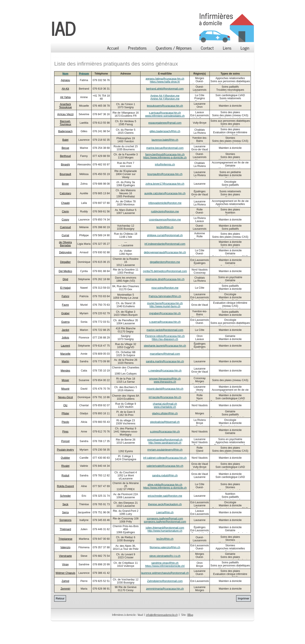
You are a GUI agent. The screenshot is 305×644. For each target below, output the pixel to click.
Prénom (84, 74)
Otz (65, 405)
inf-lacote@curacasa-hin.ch (165, 397)
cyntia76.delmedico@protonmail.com (165, 271)
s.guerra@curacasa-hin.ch (165, 322)
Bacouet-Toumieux (65, 123)
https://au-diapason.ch (165, 339)
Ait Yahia (65, 97)
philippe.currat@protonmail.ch (165, 235)
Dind (65, 279)
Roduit (65, 476)
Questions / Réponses (174, 48)
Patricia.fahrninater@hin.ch (165, 296)
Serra (65, 512)
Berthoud (65, 156)
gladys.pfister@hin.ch (165, 413)
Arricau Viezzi (65, 114)
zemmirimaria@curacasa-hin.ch (165, 589)
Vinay (65, 564)
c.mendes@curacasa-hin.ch (165, 371)
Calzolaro (65, 193)
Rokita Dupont (65, 486)
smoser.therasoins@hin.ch (165, 379)
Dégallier (65, 262)
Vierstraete (65, 556)
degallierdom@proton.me (165, 262)
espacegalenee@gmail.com (165, 123)
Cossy (65, 220)
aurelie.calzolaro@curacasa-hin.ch (165, 193)
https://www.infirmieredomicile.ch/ (165, 566)
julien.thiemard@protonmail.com (165, 528)
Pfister (65, 413)
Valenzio (65, 547)
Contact (207, 48)
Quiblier (65, 458)
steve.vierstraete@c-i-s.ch (165, 556)
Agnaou (65, 80)
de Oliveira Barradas (65, 244)
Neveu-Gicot (65, 397)
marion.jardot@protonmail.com (165, 330)
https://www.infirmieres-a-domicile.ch (165, 158)
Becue (65, 148)
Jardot (65, 330)
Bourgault (65, 174)
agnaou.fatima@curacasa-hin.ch (165, 79)
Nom (65, 74)
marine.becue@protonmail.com (165, 148)
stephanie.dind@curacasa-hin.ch (165, 279)
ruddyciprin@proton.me (165, 212)
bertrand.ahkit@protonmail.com (165, 89)
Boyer (65, 184)
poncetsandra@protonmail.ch (165, 440)
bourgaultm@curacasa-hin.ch (165, 174)
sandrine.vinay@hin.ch (165, 563)
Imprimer (243, 598)
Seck (65, 504)
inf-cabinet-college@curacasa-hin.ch (165, 458)
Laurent (65, 346)
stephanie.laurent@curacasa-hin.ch (165, 346)
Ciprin (65, 212)
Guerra (65, 322)
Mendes (65, 371)
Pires (65, 432)
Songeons (65, 520)
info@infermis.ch (165, 165)
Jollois (65, 338)
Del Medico (65, 271)
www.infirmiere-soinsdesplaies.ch (165, 116)
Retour (60, 598)
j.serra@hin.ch (165, 512)
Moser (65, 380)
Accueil (113, 48)
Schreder (65, 496)
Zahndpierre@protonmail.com (165, 581)
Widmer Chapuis (65, 573)
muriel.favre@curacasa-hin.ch (165, 303)
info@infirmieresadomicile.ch (162, 615)
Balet (65, 140)
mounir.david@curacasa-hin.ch (165, 389)
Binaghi (65, 165)
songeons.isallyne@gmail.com (165, 519)
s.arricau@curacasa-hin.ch (165, 113)
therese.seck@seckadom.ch (165, 504)
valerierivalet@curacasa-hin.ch (165, 466)
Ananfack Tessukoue (65, 106)
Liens (227, 48)
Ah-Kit (65, 89)
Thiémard (65, 529)
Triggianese (65, 539)
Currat (65, 235)
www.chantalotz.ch (165, 407)
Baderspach (65, 131)
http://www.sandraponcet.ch (165, 443)
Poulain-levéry (65, 450)
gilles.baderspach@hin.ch (165, 131)
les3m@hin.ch (165, 227)
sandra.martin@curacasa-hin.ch (165, 361)
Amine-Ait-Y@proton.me (165, 96)
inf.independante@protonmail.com (165, 244)
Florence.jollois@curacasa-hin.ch (165, 336)
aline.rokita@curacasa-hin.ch (165, 485)
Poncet (65, 441)
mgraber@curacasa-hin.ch (165, 313)
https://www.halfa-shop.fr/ (165, 82)
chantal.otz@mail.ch (165, 404)
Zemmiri (65, 589)
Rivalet (66, 466)
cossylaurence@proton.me (165, 220)
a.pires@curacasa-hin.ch (165, 432)
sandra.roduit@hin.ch (165, 476)
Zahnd (65, 581)
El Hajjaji (65, 288)
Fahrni (65, 296)
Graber (65, 313)
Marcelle (65, 354)
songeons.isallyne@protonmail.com (165, 522)
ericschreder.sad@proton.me (165, 496)
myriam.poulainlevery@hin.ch (165, 450)
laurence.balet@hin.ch (165, 140)
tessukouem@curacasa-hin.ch (165, 106)
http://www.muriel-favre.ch (165, 306)
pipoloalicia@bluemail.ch (165, 422)
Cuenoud (65, 227)
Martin (65, 361)
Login (245, 48)
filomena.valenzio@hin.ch (165, 547)
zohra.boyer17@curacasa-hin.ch (165, 184)
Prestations (137, 48)
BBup (190, 615)
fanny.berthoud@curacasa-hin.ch (165, 154)
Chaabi (65, 203)
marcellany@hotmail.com (165, 354)
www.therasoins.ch (165, 382)
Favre (65, 305)
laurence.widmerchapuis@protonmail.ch (165, 573)
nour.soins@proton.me (165, 288)
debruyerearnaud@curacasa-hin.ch (165, 252)
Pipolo (65, 422)
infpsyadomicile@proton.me (165, 203)
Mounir (66, 389)
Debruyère (65, 252)
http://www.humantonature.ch (165, 531)
